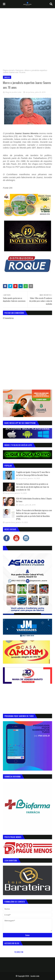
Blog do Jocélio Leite (13, 92)
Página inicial (8, 70)
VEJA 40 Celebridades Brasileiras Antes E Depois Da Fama (34, 500)
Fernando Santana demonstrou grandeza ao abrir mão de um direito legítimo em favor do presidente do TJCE (33, 487)
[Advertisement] (27, 37)
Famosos (19, 70)
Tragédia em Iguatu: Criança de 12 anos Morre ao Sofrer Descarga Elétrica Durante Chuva (33, 474)
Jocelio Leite (35, 976)
